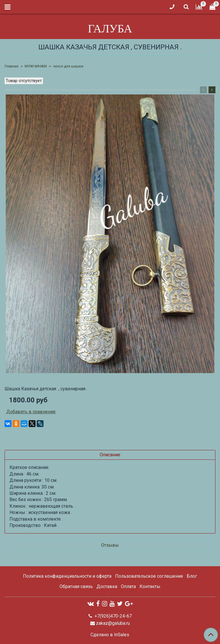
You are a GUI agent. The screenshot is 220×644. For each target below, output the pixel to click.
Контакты (150, 586)
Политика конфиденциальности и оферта (67, 576)
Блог (192, 576)
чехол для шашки (68, 66)
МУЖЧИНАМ (36, 66)
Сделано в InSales (110, 635)
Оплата (128, 586)
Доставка (107, 586)
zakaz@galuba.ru (113, 623)
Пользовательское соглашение (149, 576)
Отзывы (110, 545)
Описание (110, 455)
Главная (11, 66)
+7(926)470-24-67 (113, 616)
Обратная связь (76, 586)
